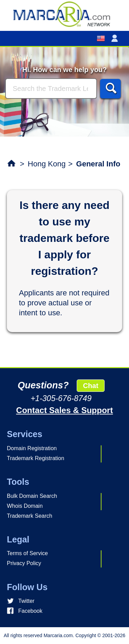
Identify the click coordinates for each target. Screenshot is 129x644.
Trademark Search (30, 516)
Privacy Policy (24, 563)
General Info (98, 164)
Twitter (26, 601)
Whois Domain (25, 506)
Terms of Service (27, 553)
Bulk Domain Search (32, 496)
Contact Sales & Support (64, 410)
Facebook (30, 611)
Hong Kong (47, 164)
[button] (116, 38)
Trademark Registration (36, 458)
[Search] (51, 89)
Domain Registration (32, 448)
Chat (90, 386)
